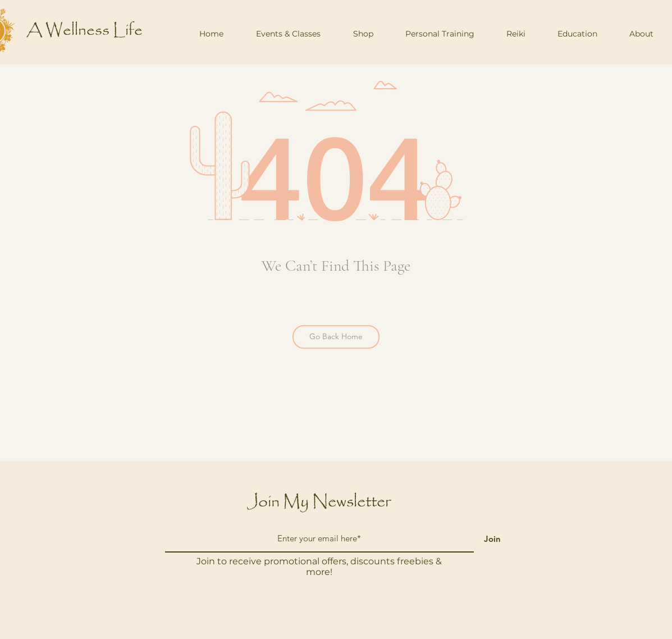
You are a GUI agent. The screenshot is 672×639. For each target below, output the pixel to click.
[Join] (492, 538)
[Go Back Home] (336, 337)
